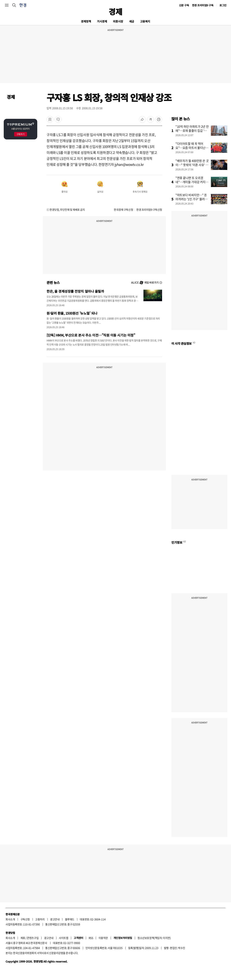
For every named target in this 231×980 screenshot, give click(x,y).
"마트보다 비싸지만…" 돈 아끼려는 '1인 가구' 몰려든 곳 (192, 199)
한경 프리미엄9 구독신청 (149, 210)
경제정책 (86, 21)
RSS (91, 938)
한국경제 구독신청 (123, 210)
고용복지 (145, 21)
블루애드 (70, 919)
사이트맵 (64, 938)
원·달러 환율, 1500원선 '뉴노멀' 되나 (72, 313)
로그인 (223, 5)
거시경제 (102, 21)
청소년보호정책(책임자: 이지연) (154, 938)
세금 (132, 21)
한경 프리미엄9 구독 (203, 5)
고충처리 (40, 919)
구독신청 (25, 919)
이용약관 (103, 938)
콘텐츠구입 (33, 938)
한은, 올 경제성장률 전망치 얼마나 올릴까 (75, 291)
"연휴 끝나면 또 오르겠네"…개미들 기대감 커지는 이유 (192, 182)
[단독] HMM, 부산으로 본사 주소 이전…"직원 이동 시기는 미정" (91, 335)
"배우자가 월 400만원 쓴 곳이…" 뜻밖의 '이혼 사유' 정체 (192, 165)
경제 (115, 12)
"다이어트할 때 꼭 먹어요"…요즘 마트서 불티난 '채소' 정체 (190, 148)
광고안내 (55, 919)
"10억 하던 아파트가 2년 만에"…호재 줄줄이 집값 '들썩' (192, 131)
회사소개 (10, 919)
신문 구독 (184, 5)
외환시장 (118, 21)
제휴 (23, 938)
